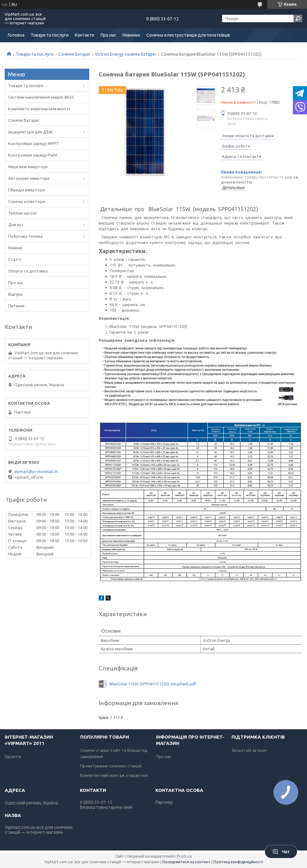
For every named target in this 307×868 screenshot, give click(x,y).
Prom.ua (184, 856)
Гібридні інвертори (26, 190)
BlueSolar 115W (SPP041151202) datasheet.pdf (153, 684)
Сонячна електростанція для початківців (188, 35)
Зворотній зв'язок (249, 750)
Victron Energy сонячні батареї (126, 54)
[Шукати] (298, 18)
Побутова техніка (25, 236)
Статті (15, 259)
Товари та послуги (50, 35)
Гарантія (13, 756)
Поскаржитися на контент (186, 862)
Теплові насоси (22, 213)
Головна (16, 35)
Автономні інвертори (29, 178)
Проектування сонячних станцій (111, 766)
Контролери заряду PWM (33, 155)
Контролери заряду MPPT (34, 143)
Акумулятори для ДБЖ (30, 132)
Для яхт (16, 225)
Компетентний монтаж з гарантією (114, 775)
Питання (16, 306)
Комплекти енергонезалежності (39, 109)
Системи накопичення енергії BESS (41, 97)
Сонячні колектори (26, 201)
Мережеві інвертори (28, 167)
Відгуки (15, 294)
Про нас (108, 35)
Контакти (85, 35)
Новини (15, 248)
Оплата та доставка (28, 271)
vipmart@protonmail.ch (36, 471)
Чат (281, 852)
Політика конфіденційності (238, 862)
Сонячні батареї (74, 54)
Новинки (131, 35)
